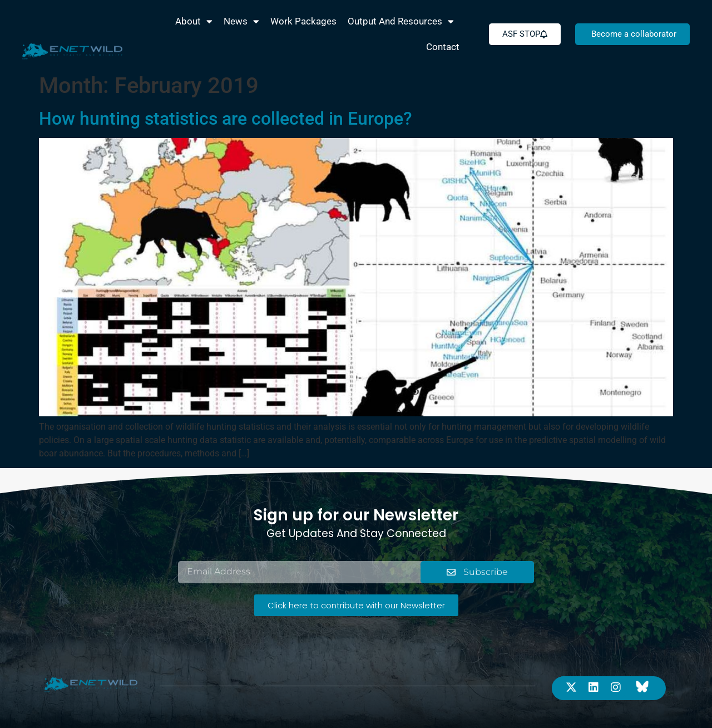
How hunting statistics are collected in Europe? (226, 119)
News (241, 21)
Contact (443, 47)
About (194, 21)
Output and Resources (401, 21)
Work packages (303, 21)
